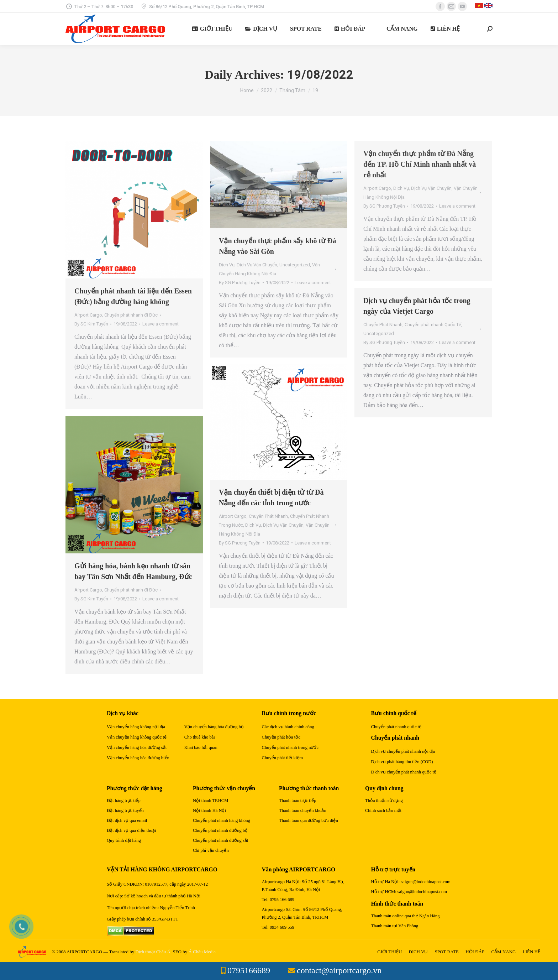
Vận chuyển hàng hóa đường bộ (214, 727)
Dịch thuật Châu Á (153, 952)
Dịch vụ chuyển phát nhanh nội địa (403, 751)
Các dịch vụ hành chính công (288, 727)
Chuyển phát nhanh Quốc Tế (433, 325)
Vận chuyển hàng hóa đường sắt (137, 747)
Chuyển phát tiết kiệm (282, 758)
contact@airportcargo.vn (339, 970)
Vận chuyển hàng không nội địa (136, 727)
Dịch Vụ (227, 265)
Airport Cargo (88, 315)
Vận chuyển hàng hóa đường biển (138, 758)
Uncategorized (295, 265)
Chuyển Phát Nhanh (383, 325)
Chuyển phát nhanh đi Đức (131, 315)
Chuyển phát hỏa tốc (281, 737)
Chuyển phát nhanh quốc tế (396, 727)
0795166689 (249, 970)
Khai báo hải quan (201, 747)
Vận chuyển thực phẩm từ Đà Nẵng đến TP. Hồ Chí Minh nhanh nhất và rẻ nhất (420, 164)
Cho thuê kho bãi (200, 737)
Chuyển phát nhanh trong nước (290, 747)
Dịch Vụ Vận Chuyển (257, 265)
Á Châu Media (202, 952)
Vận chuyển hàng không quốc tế (137, 737)
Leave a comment (160, 324)
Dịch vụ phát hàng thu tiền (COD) (402, 762)
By (91, 324)
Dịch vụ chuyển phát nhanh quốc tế (404, 772)
